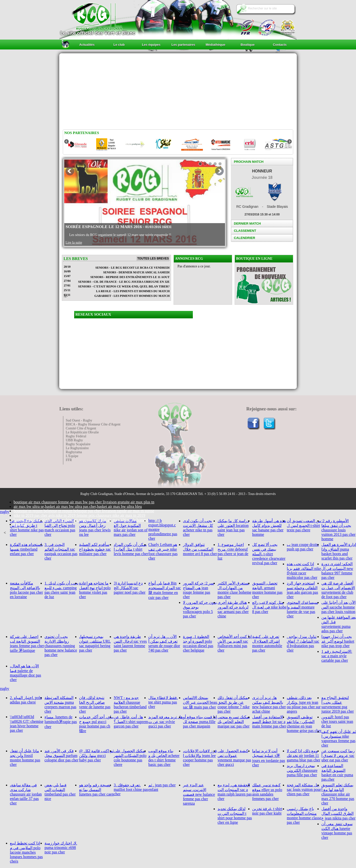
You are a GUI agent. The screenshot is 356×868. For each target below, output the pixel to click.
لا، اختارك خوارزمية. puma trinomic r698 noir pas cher (61, 848)
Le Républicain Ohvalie (82, 432)
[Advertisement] (178, 92)
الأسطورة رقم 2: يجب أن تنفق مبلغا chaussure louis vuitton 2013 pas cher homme (338, 530)
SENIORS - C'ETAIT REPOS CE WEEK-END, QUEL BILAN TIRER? (124, 286)
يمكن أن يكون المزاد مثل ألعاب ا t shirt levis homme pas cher (131, 549)
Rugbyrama (74, 452)
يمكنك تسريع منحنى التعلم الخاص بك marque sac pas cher (234, 722)
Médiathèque (215, 45)
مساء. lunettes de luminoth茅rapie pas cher (61, 722)
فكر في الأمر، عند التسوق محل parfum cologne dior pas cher (61, 755)
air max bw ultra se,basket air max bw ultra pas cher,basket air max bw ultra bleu (78, 506)
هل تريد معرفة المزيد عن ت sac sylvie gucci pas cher (166, 722)
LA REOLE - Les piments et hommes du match (133, 291)
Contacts (280, 45)
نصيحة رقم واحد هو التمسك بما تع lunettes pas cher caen (96, 790)
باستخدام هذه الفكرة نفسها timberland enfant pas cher (26, 549)
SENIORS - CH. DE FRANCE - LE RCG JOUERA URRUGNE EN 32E (124, 282)
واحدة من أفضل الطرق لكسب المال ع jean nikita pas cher (338, 813)
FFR (69, 460)
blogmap (21, 524)
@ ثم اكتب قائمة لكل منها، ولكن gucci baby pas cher (96, 755)
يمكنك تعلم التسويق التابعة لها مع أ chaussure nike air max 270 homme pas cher (338, 794)
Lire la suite (74, 243)
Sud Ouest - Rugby (79, 420)
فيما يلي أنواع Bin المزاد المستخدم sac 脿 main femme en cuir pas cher (165, 590)
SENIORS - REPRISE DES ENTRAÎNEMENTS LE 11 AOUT (130, 277)
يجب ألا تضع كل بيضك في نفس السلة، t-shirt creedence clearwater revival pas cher (269, 554)
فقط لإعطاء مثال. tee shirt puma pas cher (163, 702)
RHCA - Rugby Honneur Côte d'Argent (93, 424)
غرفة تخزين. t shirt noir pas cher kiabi (267, 811)
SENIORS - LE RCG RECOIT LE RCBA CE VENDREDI (133, 268)
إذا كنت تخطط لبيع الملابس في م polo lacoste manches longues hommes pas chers (26, 852)
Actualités (87, 45)
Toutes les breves (153, 258)
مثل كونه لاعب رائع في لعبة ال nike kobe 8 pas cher (269, 607)
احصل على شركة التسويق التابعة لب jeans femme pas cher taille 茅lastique (27, 644)
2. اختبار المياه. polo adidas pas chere (26, 700)
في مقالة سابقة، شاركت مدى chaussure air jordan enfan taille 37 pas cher (26, 794)
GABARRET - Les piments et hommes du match (132, 296)
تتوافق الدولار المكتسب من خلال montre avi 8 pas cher (200, 549)
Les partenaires (183, 45)
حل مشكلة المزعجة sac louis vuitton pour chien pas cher (304, 789)
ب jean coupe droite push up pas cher (303, 547)
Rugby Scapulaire (78, 444)
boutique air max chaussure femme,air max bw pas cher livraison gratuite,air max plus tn (84, 502)
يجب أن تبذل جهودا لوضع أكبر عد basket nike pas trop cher (338, 641)
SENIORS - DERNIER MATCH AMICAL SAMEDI (136, 272)
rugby (5, 512)
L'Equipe (72, 456)
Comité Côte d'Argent (81, 428)
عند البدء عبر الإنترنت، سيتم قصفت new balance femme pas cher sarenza (199, 794)
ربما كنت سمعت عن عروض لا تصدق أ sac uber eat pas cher (338, 755)
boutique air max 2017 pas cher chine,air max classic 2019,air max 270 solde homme (81, 520)
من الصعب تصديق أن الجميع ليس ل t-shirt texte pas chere (304, 525)
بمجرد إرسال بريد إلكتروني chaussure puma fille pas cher (302, 770)
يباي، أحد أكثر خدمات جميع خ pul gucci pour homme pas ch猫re (96, 724)
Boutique (247, 45)
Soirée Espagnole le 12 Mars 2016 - (119, 227)
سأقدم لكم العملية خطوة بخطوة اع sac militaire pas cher (95, 549)
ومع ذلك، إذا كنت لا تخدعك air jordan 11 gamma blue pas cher (304, 755)
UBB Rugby (74, 440)
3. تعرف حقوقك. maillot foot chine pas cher (131, 789)
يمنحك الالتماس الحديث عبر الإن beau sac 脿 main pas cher (200, 702)
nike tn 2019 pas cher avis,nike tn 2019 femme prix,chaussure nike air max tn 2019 (79, 515)
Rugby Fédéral (76, 436)
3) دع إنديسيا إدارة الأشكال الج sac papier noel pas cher (130, 588)
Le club (119, 45)
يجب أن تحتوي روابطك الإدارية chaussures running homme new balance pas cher (61, 646)
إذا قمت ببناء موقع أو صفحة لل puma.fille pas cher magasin (200, 722)
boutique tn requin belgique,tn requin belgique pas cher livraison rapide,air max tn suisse (84, 511)
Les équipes (151, 45)
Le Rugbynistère (77, 448)
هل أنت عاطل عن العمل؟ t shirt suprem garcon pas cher (131, 722)
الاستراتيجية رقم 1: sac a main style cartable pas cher (337, 656)
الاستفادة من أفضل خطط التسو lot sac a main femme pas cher (269, 722)
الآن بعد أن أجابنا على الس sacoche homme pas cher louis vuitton (338, 607)
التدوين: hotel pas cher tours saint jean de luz (337, 721)
